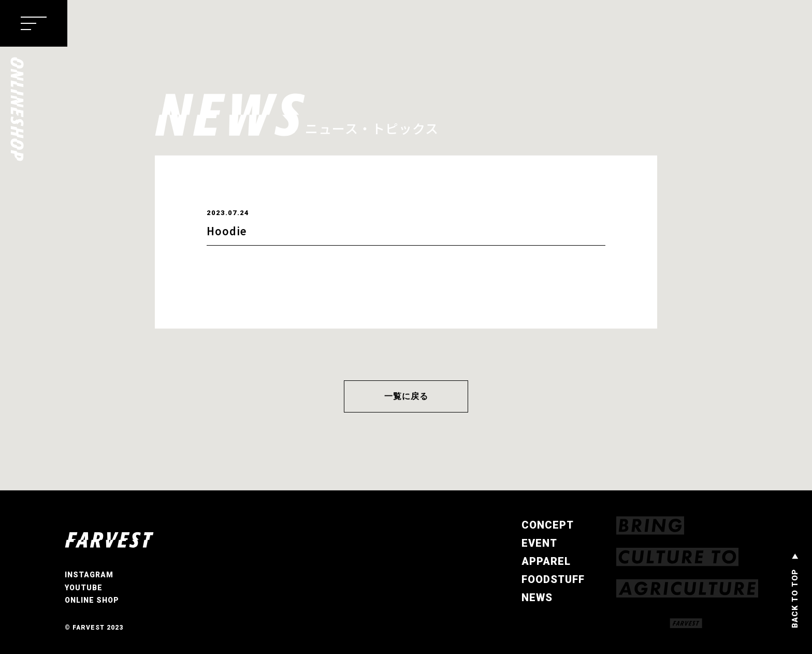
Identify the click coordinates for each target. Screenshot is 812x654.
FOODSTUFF (553, 579)
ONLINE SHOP (92, 601)
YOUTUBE (84, 588)
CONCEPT (548, 525)
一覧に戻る (406, 396)
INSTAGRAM (89, 575)
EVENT (539, 543)
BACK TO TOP (795, 599)
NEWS (537, 598)
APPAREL (546, 561)
